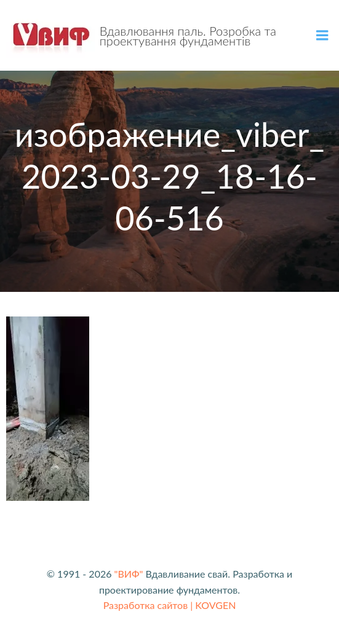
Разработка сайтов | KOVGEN (170, 605)
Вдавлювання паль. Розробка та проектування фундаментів (188, 36)
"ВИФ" (129, 574)
